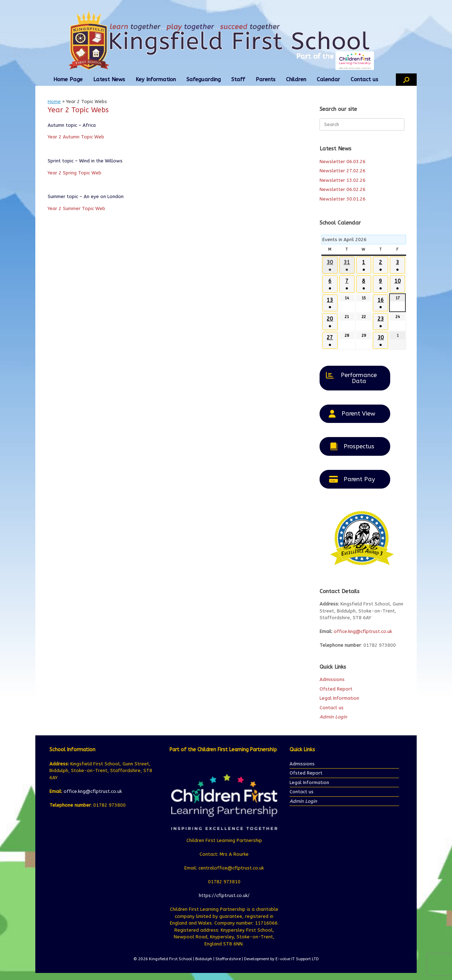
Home (54, 101)
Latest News (109, 79)
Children (296, 79)
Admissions (332, 679)
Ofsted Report (336, 689)
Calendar (328, 79)
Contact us (364, 79)
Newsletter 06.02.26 (343, 189)
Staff (238, 79)
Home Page (68, 79)
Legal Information (339, 698)
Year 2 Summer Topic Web (76, 208)
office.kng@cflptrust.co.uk (363, 631)
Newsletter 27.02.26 (343, 171)
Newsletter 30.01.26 (343, 199)
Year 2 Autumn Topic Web (76, 137)
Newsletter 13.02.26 (343, 180)
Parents (266, 79)
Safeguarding (204, 79)
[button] (406, 80)
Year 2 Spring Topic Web (75, 173)
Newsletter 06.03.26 (343, 162)
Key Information (156, 79)
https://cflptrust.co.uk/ (224, 895)
